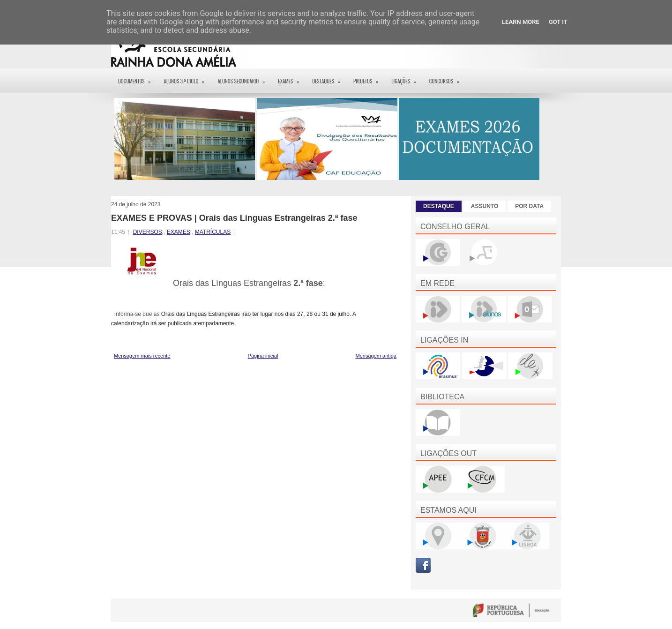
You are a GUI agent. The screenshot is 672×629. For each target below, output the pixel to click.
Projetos (369, 78)
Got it (558, 22)
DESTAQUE (439, 206)
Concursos (447, 78)
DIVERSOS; (148, 232)
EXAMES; (179, 232)
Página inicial (263, 356)
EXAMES (291, 78)
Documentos (138, 78)
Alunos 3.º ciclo (187, 78)
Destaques (329, 78)
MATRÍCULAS (213, 232)
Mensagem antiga (376, 356)
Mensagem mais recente (142, 356)
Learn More (521, 22)
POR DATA (529, 206)
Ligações (407, 78)
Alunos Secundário (244, 78)
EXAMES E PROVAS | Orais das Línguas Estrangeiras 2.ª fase (234, 218)
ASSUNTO (485, 206)
